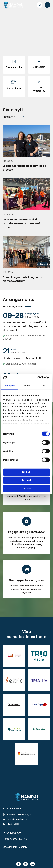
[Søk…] (40, 5)
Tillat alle (27, 472)
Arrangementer (14, 67)
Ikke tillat (26, 488)
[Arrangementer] (14, 65)
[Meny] (47, 5)
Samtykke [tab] (10, 385)
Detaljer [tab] (27, 385)
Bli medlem (39, 67)
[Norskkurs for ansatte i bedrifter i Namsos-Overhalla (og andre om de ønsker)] (26, 322)
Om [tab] (43, 385)
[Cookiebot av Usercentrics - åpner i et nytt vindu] (38, 378)
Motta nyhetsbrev (39, 89)
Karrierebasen (14, 88)
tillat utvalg (26, 480)
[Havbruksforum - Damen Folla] (26, 354)
